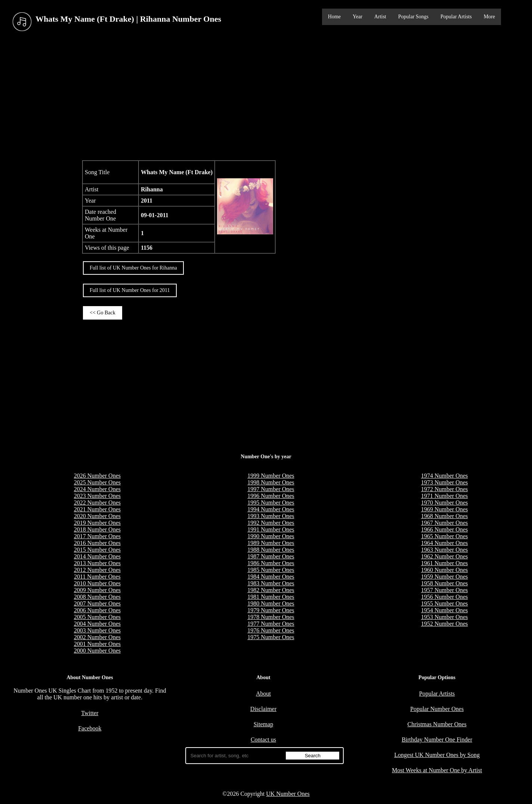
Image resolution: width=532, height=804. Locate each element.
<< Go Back (103, 313)
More (489, 17)
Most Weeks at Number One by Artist (437, 770)
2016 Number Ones (97, 543)
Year (358, 17)
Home (334, 17)
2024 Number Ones (97, 489)
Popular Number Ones (437, 709)
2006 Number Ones (97, 610)
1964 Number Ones (444, 543)
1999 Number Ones (271, 476)
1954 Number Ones (444, 610)
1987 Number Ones (271, 556)
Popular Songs (413, 17)
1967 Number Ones (444, 523)
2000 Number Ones (97, 651)
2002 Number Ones (97, 637)
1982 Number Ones (271, 590)
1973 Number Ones (444, 482)
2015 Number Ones (97, 550)
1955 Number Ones (444, 603)
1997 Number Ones (271, 489)
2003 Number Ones (97, 630)
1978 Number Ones (271, 617)
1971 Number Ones (444, 496)
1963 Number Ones (444, 550)
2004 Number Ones (97, 624)
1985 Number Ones (271, 570)
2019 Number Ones (97, 523)
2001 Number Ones (97, 644)
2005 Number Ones (97, 617)
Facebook (90, 728)
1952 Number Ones (444, 624)
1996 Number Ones (271, 496)
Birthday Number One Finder (437, 740)
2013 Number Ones (97, 563)
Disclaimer (263, 709)
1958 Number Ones (444, 583)
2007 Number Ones (97, 603)
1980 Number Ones (271, 603)
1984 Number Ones (271, 577)
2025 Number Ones (97, 482)
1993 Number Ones (271, 516)
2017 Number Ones (97, 536)
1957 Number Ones (444, 590)
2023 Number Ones (97, 496)
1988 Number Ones (271, 550)
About (263, 694)
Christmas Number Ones (437, 724)
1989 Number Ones (271, 543)
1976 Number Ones (271, 630)
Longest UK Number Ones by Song (437, 755)
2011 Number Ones (97, 577)
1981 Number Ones (271, 597)
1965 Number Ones (444, 536)
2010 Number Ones (97, 583)
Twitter (90, 713)
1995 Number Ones (271, 503)
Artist (380, 17)
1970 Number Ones (444, 503)
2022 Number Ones (97, 503)
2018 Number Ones (97, 529)
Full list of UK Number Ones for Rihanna (133, 268)
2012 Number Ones (97, 570)
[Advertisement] (266, 97)
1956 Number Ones (444, 597)
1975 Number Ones (271, 637)
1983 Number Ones (271, 583)
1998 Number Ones (271, 482)
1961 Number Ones (444, 563)
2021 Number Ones (97, 509)
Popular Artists (456, 17)
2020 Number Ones (97, 516)
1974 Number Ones (444, 476)
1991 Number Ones (271, 529)
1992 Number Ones (271, 523)
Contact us (263, 740)
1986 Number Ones (271, 563)
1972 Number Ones (444, 489)
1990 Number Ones (271, 536)
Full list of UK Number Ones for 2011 (130, 290)
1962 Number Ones (444, 556)
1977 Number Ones (271, 624)
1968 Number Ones (444, 516)
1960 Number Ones (444, 570)
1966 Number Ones (444, 529)
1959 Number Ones (444, 577)
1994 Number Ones (271, 509)
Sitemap (263, 724)
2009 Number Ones (97, 590)
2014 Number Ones (97, 556)
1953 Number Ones (444, 617)
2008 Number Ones (97, 597)
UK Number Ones (288, 794)
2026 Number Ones (97, 476)
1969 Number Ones (444, 509)
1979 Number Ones (271, 610)
